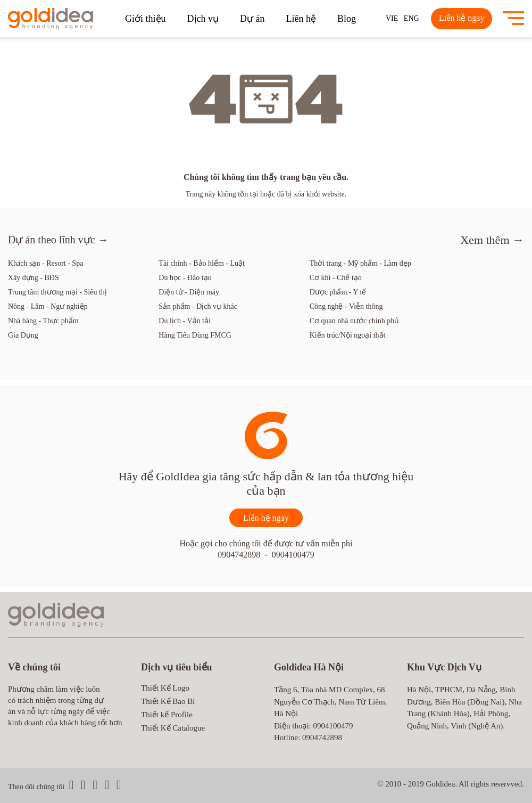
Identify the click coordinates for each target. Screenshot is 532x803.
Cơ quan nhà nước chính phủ (355, 321)
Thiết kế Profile (167, 715)
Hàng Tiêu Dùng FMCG (195, 335)
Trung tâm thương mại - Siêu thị (57, 292)
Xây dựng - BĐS (34, 278)
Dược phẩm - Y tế (338, 292)
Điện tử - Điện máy (189, 292)
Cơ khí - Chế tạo (336, 278)
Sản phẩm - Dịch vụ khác (198, 306)
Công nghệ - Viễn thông (346, 306)
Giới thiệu (146, 19)
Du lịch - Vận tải (185, 321)
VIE (392, 18)
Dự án (252, 19)
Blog (347, 19)
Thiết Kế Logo (165, 688)
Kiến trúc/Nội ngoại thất (348, 335)
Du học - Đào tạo (185, 278)
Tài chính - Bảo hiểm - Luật (202, 263)
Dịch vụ (203, 19)
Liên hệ (301, 19)
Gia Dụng (23, 335)
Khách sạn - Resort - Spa (45, 263)
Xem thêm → (492, 240)
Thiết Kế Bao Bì (168, 701)
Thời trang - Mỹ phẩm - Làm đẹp (360, 263)
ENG (412, 18)
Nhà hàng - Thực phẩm (43, 321)
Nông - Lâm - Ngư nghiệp (48, 306)
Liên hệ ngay (462, 18)
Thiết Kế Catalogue (173, 728)
